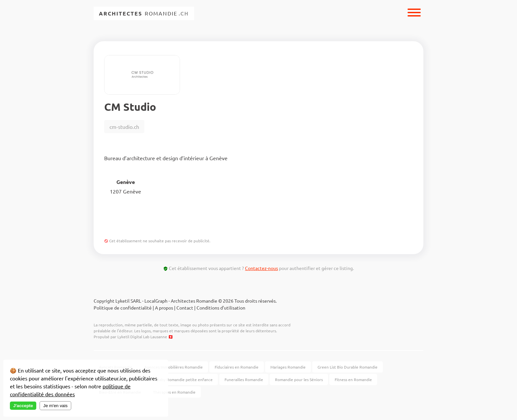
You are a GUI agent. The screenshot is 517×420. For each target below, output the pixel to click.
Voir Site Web (130, 223)
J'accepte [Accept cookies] (23, 406)
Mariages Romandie (288, 367)
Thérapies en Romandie (174, 392)
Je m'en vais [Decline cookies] (55, 406)
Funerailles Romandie (244, 379)
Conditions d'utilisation (221, 308)
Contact (185, 308)
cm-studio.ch (124, 127)
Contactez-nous (261, 268)
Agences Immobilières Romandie (173, 367)
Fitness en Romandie (353, 379)
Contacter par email (251, 223)
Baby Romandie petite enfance (185, 379)
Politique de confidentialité (123, 308)
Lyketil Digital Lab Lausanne (142, 337)
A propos (164, 308)
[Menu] (414, 13)
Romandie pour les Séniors (299, 379)
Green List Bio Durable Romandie (348, 367)
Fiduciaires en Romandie (237, 367)
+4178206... (187, 223)
